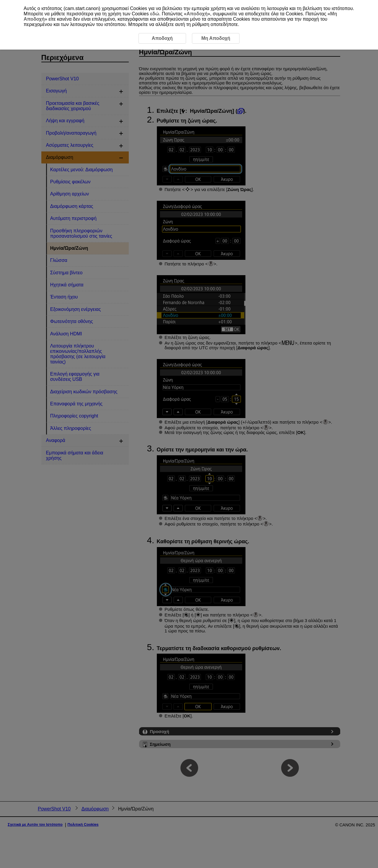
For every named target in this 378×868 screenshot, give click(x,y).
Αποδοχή (197, 14)
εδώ (155, 14)
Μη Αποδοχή (216, 38)
